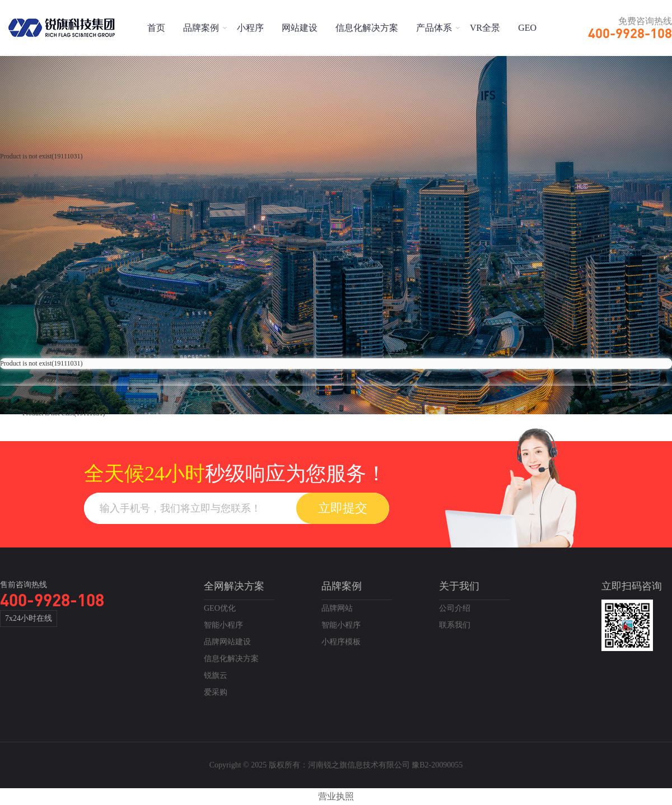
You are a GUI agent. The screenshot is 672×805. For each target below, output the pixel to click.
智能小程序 (223, 625)
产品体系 (434, 28)
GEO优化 (220, 608)
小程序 (250, 28)
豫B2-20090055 (437, 765)
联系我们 (455, 625)
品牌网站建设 (227, 642)
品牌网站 (337, 608)
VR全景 (485, 28)
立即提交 (343, 508)
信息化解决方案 (367, 28)
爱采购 (216, 692)
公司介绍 (455, 608)
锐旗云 (216, 675)
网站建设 (300, 28)
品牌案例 (201, 28)
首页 (156, 28)
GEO (527, 28)
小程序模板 (341, 642)
